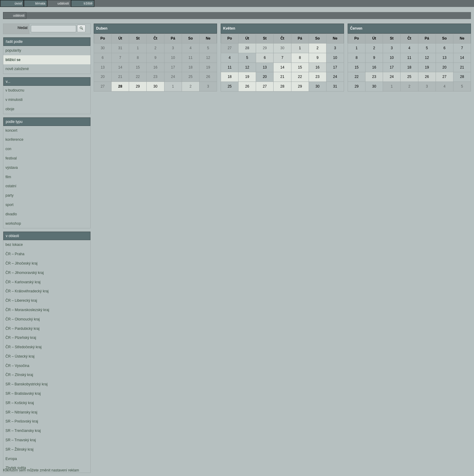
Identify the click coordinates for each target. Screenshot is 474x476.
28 (120, 86)
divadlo (11, 214)
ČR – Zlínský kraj (19, 375)
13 (103, 67)
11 (191, 58)
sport (10, 205)
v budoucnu (15, 90)
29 (138, 86)
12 (208, 58)
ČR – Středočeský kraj (23, 347)
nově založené (17, 69)
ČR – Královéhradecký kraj (27, 291)
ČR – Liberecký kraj (21, 301)
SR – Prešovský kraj (22, 421)
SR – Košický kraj (20, 403)
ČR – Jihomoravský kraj (25, 273)
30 (103, 48)
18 (191, 67)
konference (14, 140)
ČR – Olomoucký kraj (23, 319)
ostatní (11, 186)
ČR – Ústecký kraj (20, 356)
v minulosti (14, 100)
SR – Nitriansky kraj (21, 412)
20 (103, 77)
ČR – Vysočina (17, 366)
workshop (13, 224)
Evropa (11, 459)
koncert (11, 130)
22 (138, 77)
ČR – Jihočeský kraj (21, 263)
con (8, 149)
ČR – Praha (15, 254)
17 (173, 67)
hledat (23, 28)
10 (173, 58)
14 (120, 67)
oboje (10, 109)
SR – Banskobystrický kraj (26, 384)
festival (11, 158)
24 (173, 77)
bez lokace (14, 245)
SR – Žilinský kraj (19, 449)
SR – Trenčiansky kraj (23, 431)
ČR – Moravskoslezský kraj (27, 310)
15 (138, 67)
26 (208, 77)
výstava (12, 168)
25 (191, 77)
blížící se (13, 60)
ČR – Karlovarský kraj (23, 282)
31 (120, 48)
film (8, 177)
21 (120, 77)
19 (208, 67)
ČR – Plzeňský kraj (21, 338)
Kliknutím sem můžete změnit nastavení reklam (41, 470)
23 (155, 77)
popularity (13, 50)
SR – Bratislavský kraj (23, 394)
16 (155, 67)
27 (103, 86)
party (10, 195)
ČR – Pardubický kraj (23, 329)
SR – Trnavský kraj (21, 440)
